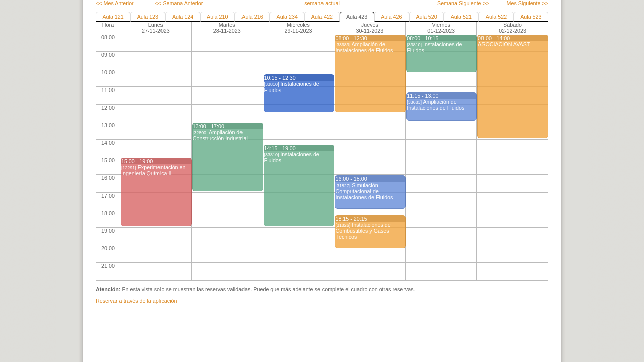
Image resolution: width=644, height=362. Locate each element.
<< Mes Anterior (115, 3)
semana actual (322, 3)
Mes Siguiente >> (528, 3)
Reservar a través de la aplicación (136, 301)
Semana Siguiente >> (463, 3)
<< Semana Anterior (179, 3)
